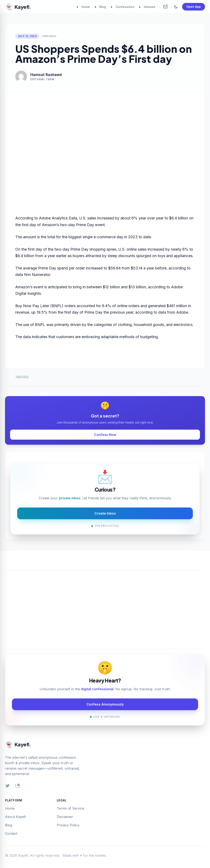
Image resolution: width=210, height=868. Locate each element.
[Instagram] (18, 786)
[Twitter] (8, 786)
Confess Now (105, 435)
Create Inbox (105, 513)
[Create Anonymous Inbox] (165, 7)
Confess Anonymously (105, 704)
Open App (194, 7)
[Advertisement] (105, 605)
